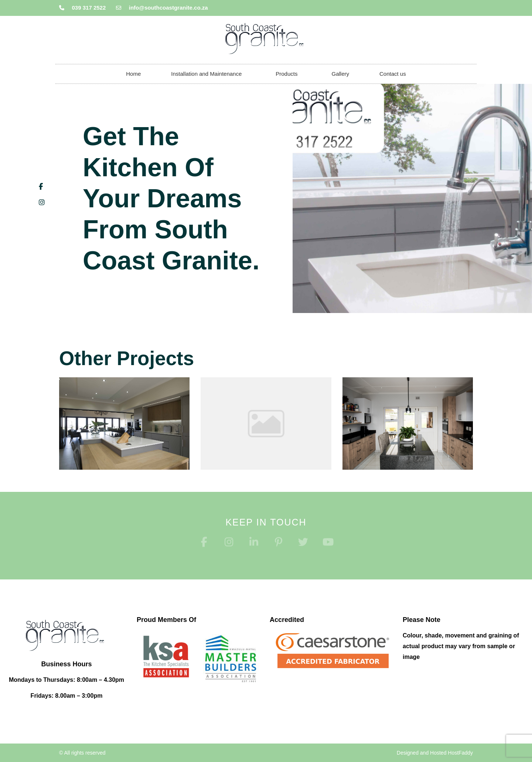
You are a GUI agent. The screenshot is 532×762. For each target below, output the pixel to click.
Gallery (340, 74)
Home (133, 74)
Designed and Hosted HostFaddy (435, 753)
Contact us (393, 74)
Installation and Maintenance (208, 74)
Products (288, 74)
